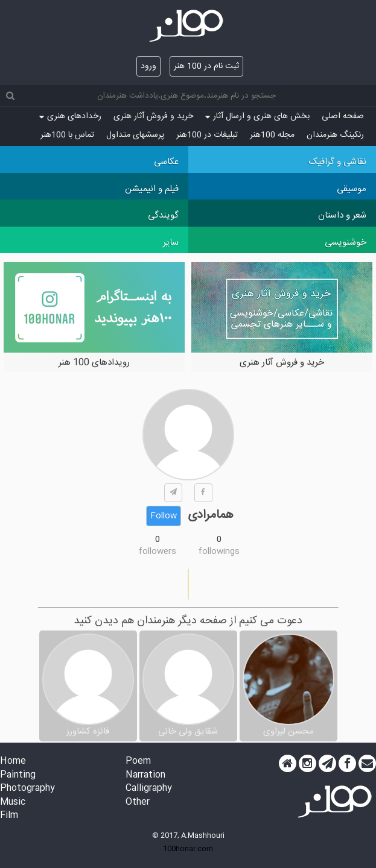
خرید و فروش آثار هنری (153, 116)
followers (158, 552)
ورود (148, 66)
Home (13, 762)
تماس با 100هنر (67, 135)
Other (138, 803)
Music (13, 803)
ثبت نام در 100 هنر (206, 66)
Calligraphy (149, 789)
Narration (145, 775)
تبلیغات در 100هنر (207, 135)
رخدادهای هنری (70, 116)
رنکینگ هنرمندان (335, 135)
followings (219, 552)
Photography (27, 789)
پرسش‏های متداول (135, 135)
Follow (164, 516)
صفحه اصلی (343, 116)
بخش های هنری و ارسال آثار (257, 116)
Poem (138, 762)
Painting (18, 775)
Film (9, 816)
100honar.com (188, 849)
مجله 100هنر (272, 135)
